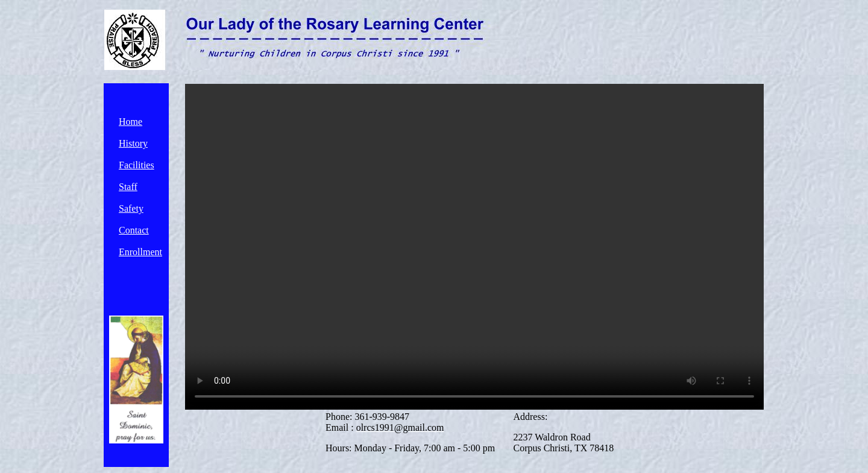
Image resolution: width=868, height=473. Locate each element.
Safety (131, 208)
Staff (128, 187)
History (133, 143)
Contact (134, 230)
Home (131, 122)
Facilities (137, 165)
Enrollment (140, 252)
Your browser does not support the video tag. (474, 247)
